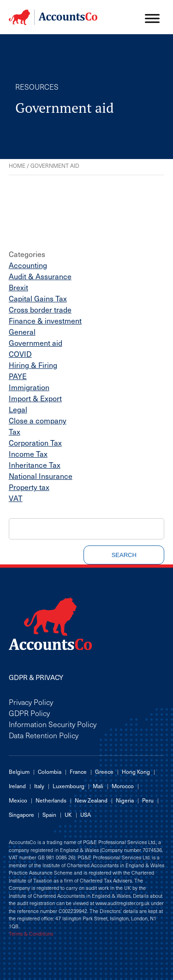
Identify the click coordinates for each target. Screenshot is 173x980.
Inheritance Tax (35, 465)
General (22, 331)
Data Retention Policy (44, 735)
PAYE (18, 376)
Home (17, 165)
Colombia (50, 772)
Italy (39, 786)
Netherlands (51, 800)
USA (86, 815)
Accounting (28, 265)
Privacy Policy (31, 702)
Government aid (36, 343)
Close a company (38, 420)
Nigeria (125, 800)
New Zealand (91, 800)
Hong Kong (136, 772)
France (78, 772)
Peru (148, 800)
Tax (15, 431)
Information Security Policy (53, 724)
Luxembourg (69, 786)
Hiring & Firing (33, 365)
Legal (18, 409)
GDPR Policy (29, 713)
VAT (16, 498)
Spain (49, 815)
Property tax (29, 487)
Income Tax (28, 453)
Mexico (18, 800)
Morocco (123, 786)
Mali (98, 786)
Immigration (29, 387)
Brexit (18, 287)
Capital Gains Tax (38, 298)
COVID (20, 354)
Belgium (19, 772)
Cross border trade (40, 309)
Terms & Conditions (31, 934)
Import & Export (35, 398)
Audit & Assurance (40, 276)
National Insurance (41, 476)
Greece (104, 772)
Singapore (21, 815)
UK (68, 815)
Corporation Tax (35, 442)
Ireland (17, 786)
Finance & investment (45, 320)
